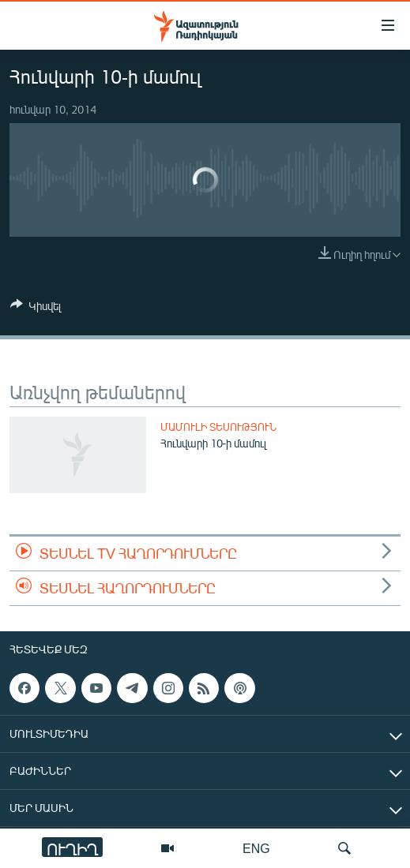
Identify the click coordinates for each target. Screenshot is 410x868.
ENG (256, 848)
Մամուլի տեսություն (218, 427)
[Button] (36, 309)
